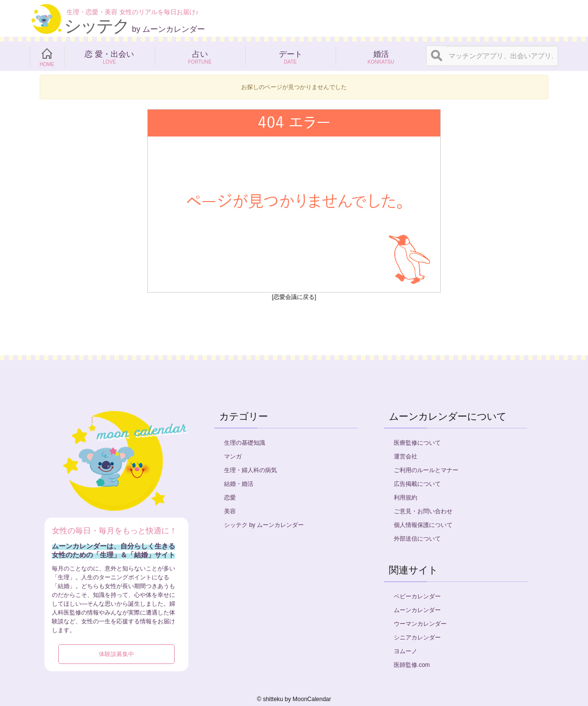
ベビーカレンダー (417, 596)
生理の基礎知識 (245, 443)
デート (290, 56)
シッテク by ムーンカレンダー (264, 525)
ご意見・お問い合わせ (423, 511)
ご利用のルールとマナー (426, 470)
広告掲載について (417, 484)
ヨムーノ (406, 651)
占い (200, 56)
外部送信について (417, 539)
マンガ (233, 456)
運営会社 (406, 456)
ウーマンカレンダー (420, 624)
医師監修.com (412, 665)
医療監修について (417, 443)
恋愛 (230, 498)
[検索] (436, 56)
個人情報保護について (423, 525)
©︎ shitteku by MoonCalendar (294, 699)
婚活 (381, 56)
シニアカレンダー (417, 638)
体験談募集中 (116, 654)
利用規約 (406, 498)
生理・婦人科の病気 (250, 470)
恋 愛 (109, 56)
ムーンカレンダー (417, 610)
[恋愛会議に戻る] (294, 297)
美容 (230, 511)
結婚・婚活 (239, 484)
